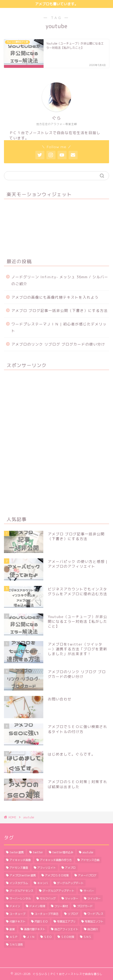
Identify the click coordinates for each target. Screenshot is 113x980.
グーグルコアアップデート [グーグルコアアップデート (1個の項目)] (58, 891)
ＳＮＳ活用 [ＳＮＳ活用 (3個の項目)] (16, 944)
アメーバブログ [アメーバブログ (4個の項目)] (87, 875)
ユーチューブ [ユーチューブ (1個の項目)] (17, 914)
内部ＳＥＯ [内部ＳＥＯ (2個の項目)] (41, 921)
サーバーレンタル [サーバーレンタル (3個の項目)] (20, 898)
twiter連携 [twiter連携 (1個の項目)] (17, 852)
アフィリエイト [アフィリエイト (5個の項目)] (46, 868)
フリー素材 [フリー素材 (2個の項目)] (61, 906)
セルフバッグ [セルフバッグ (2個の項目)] (48, 898)
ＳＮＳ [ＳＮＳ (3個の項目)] (87, 937)
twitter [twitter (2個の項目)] (38, 852)
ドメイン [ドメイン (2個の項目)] (15, 906)
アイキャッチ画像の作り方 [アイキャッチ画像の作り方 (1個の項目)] (56, 860)
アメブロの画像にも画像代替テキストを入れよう (55, 297)
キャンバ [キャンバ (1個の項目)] (43, 883)
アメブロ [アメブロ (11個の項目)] (70, 868)
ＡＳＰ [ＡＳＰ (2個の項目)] (13, 937)
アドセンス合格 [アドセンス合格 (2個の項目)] (90, 860)
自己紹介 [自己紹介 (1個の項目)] (93, 929)
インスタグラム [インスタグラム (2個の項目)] (19, 883)
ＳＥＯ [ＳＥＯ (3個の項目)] (48, 937)
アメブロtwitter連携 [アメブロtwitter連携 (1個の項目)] (23, 875)
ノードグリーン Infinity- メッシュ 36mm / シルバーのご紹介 (60, 280)
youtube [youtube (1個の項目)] (88, 852)
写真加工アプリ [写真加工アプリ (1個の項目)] (66, 921)
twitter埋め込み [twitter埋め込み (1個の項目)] (63, 852)
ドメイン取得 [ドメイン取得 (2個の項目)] (37, 906)
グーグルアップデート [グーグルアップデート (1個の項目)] (70, 883)
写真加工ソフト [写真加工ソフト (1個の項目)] (94, 921)
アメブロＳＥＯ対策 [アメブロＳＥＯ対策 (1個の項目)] (57, 875)
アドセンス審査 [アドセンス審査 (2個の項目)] (19, 868)
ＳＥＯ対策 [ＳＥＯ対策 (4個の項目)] (68, 937)
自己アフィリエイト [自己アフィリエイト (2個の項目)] (66, 929)
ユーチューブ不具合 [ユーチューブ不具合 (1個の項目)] (46, 914)
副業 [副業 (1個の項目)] (12, 929)
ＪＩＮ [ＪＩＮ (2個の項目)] (31, 937)
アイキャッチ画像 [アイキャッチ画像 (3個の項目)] (20, 860)
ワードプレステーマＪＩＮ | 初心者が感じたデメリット (59, 327)
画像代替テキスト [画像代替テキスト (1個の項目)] (35, 929)
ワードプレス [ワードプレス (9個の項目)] (95, 914)
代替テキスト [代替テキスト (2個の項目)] (17, 921)
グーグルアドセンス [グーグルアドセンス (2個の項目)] (21, 891)
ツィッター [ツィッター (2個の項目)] (72, 898)
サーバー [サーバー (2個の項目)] (89, 891)
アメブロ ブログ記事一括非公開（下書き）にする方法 (60, 310)
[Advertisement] (56, 443)
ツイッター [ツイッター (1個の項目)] (94, 898)
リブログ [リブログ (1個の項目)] (73, 914)
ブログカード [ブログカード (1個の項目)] (85, 906)
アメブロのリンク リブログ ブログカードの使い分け (58, 344)
